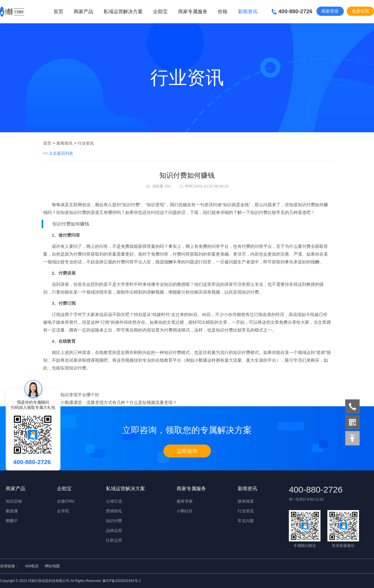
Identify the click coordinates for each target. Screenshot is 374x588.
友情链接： (9, 566)
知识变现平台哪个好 (80, 395)
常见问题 (246, 521)
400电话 (32, 566)
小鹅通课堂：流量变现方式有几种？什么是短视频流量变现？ (119, 402)
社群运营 (114, 540)
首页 (58, 12)
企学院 (63, 511)
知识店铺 (14, 501)
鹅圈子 (12, 521)
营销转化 (114, 511)
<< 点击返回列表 (58, 153)
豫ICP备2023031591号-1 (122, 581)
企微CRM (66, 501)
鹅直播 (12, 511)
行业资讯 (86, 143)
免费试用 (360, 11)
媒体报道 (246, 501)
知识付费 (114, 521)
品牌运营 (114, 530)
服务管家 (185, 501)
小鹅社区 (185, 511)
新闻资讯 (64, 143)
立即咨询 (187, 451)
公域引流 (114, 501)
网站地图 (52, 566)
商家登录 (330, 11)
